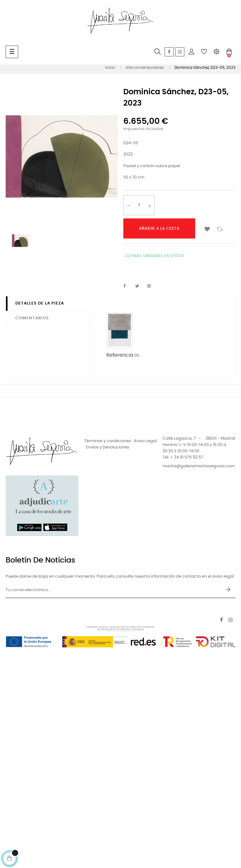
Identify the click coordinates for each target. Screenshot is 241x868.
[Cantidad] (139, 205)
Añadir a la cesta (159, 228)
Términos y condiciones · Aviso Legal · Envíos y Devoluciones (120, 444)
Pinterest (152, 286)
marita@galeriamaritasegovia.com (199, 466)
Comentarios (32, 318)
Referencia (120, 355)
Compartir (128, 286)
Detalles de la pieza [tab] (40, 303)
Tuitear (140, 286)
